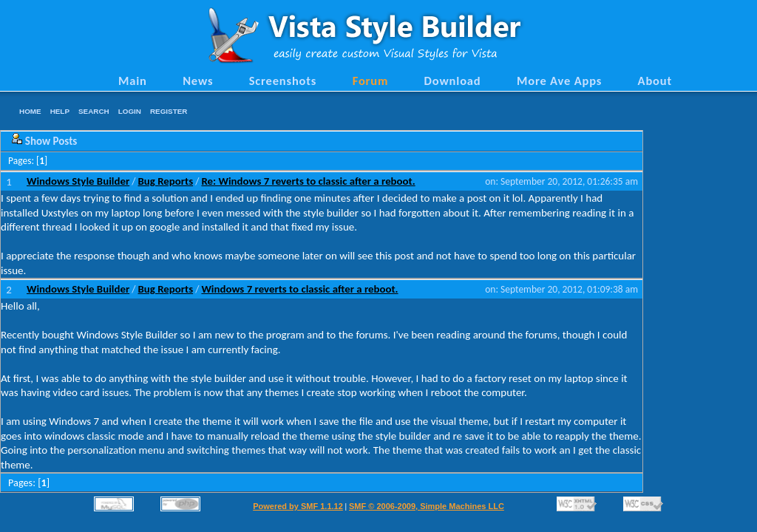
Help (60, 111)
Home (30, 111)
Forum (371, 81)
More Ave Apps (559, 81)
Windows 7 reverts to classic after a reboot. (299, 289)
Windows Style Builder (78, 181)
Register (169, 111)
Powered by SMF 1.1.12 (298, 506)
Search (94, 111)
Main (133, 81)
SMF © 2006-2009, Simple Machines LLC (427, 506)
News (198, 81)
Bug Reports (166, 181)
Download (453, 81)
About (655, 81)
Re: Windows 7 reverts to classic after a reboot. (308, 181)
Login (130, 111)
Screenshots (283, 81)
